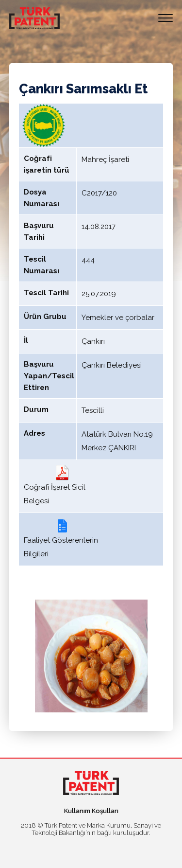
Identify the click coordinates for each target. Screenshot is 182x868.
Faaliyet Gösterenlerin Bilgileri (61, 538)
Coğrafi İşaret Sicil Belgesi (55, 485)
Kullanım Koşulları (91, 811)
